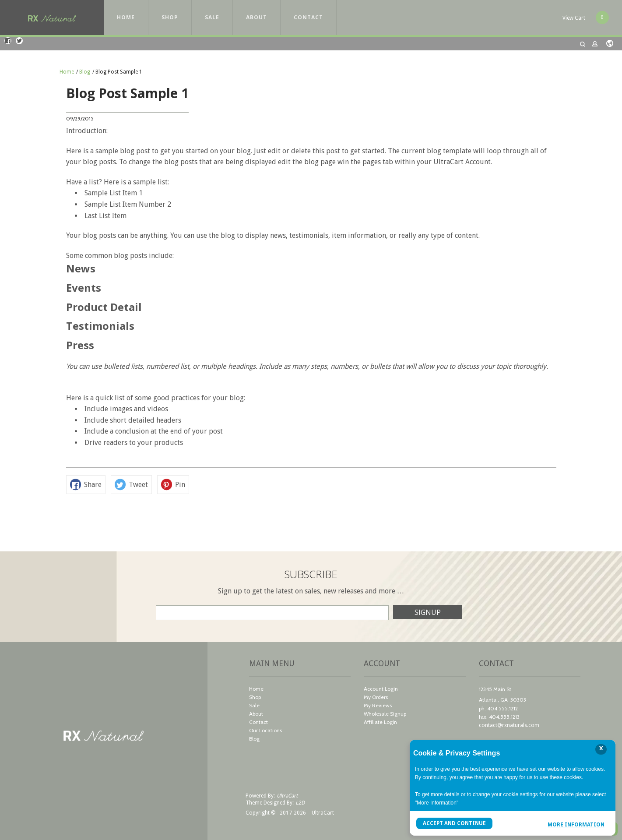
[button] (586, 18)
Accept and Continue (454, 823)
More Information (576, 824)
